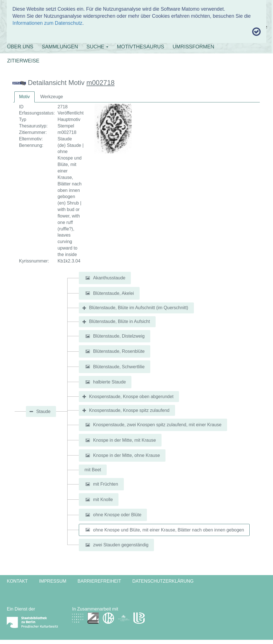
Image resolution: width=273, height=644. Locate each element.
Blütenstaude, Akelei (114, 293)
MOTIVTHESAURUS (140, 47)
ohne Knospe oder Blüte (117, 515)
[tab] (24, 97)
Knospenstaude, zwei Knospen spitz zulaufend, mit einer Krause (157, 425)
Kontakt (17, 581)
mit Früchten (106, 484)
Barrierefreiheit (99, 581)
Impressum (53, 581)
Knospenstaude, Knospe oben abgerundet (131, 397)
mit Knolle (103, 500)
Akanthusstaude (109, 278)
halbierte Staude (110, 382)
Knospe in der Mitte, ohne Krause (127, 455)
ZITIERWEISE (23, 61)
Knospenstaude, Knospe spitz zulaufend (129, 410)
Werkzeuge (52, 97)
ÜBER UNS (20, 47)
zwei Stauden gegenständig (121, 545)
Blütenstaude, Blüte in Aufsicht (120, 321)
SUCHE (97, 47)
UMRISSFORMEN (193, 47)
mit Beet (93, 470)
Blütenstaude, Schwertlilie (119, 366)
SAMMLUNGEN (60, 47)
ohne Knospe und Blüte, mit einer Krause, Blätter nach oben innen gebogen (169, 530)
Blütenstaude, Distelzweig (119, 336)
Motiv (24, 97)
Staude (43, 411)
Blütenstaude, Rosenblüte (119, 351)
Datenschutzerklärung (163, 581)
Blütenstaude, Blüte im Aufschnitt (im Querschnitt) (139, 308)
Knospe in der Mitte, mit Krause (125, 440)
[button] (88, 278)
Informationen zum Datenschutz (47, 23)
